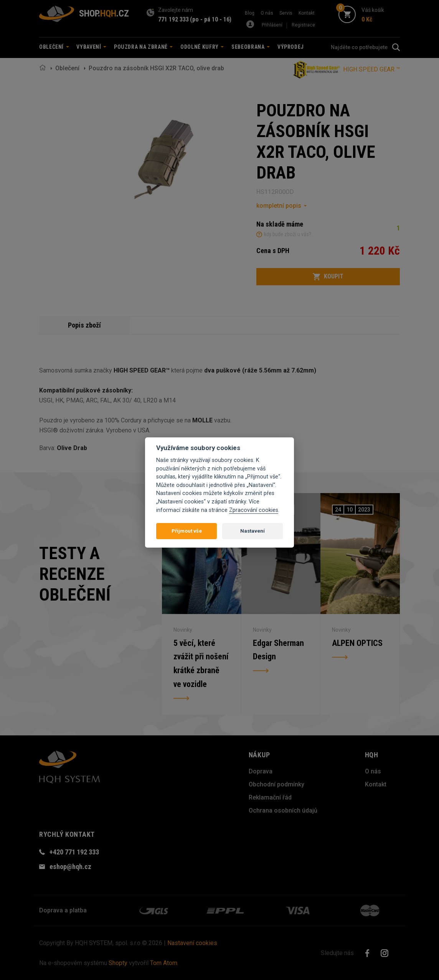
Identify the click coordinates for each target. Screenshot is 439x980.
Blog (250, 13)
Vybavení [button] (91, 47)
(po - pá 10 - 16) (211, 19)
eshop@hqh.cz (70, 867)
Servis (286, 13)
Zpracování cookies (254, 510)
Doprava (261, 771)
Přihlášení (272, 25)
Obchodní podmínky (276, 784)
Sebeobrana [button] (251, 47)
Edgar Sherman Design (278, 650)
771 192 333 (173, 19)
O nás (267, 13)
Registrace (303, 25)
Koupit (328, 276)
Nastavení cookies (192, 943)
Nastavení (253, 531)
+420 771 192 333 (74, 852)
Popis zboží (84, 325)
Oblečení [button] (54, 47)
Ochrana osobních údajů (283, 810)
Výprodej (291, 47)
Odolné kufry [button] (202, 47)
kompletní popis (279, 206)
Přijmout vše (187, 531)
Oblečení (67, 68)
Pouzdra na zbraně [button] (144, 47)
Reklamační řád (270, 797)
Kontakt (307, 13)
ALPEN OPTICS (357, 643)
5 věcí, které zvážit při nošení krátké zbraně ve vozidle (201, 664)
